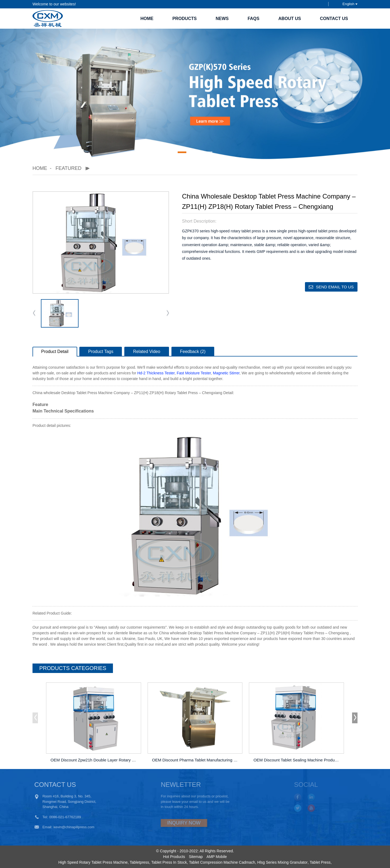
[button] (182, 152)
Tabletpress (139, 862)
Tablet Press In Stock (169, 862)
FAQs (253, 19)
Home (147, 19)
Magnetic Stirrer (226, 373)
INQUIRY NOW (169, 823)
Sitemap (196, 857)
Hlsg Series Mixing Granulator (282, 862)
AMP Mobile (217, 857)
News (222, 19)
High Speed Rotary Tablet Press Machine (93, 862)
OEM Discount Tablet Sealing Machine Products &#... (297, 760)
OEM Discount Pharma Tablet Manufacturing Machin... (196, 760)
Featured (69, 168)
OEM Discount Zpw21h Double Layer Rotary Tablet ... (95, 760)
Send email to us (335, 287)
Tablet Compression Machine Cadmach (222, 862)
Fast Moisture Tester (194, 373)
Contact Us (334, 19)
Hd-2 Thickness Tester (156, 373)
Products (184, 19)
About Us (290, 19)
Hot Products (174, 857)
